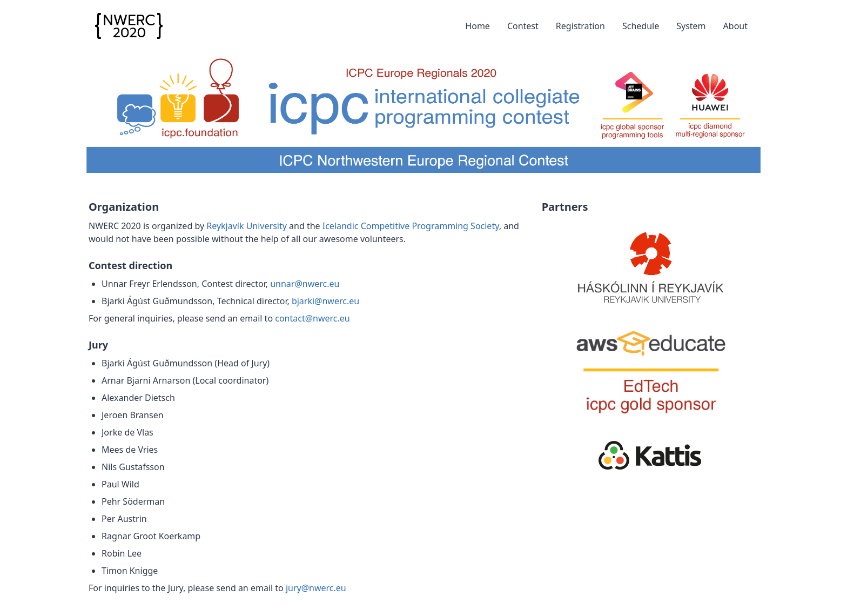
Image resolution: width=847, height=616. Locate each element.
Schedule (641, 26)
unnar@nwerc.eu (305, 284)
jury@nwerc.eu (316, 588)
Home (478, 26)
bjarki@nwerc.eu (325, 301)
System (691, 26)
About (735, 26)
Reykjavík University (247, 226)
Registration (580, 26)
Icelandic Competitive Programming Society (411, 226)
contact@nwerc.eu (312, 318)
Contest (523, 26)
